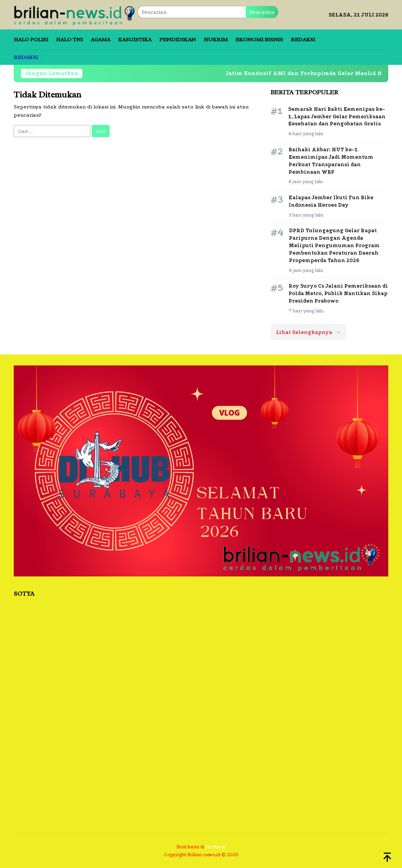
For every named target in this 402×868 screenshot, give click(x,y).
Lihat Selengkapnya (308, 332)
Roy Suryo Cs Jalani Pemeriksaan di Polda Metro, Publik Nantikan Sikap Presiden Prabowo (338, 293)
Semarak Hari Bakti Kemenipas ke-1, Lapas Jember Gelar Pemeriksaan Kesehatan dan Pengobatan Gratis (337, 117)
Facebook (216, 847)
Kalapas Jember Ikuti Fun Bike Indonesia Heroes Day (331, 201)
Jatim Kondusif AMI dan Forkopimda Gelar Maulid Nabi (302, 73)
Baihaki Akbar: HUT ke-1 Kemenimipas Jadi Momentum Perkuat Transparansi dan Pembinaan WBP (331, 161)
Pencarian (262, 12)
